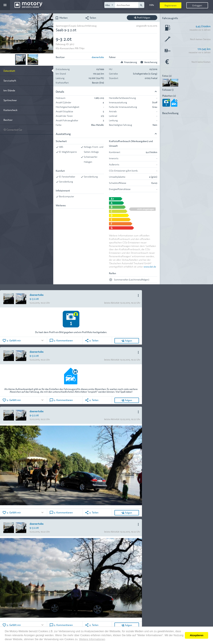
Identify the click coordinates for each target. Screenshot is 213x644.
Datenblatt (9, 71)
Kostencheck (10, 110)
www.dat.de (150, 266)
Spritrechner (10, 100)
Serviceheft (10, 80)
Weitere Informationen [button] (92, 639)
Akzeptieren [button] (197, 635)
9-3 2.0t (34, 299)
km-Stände (9, 90)
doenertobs (98, 57)
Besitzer (8, 120)
